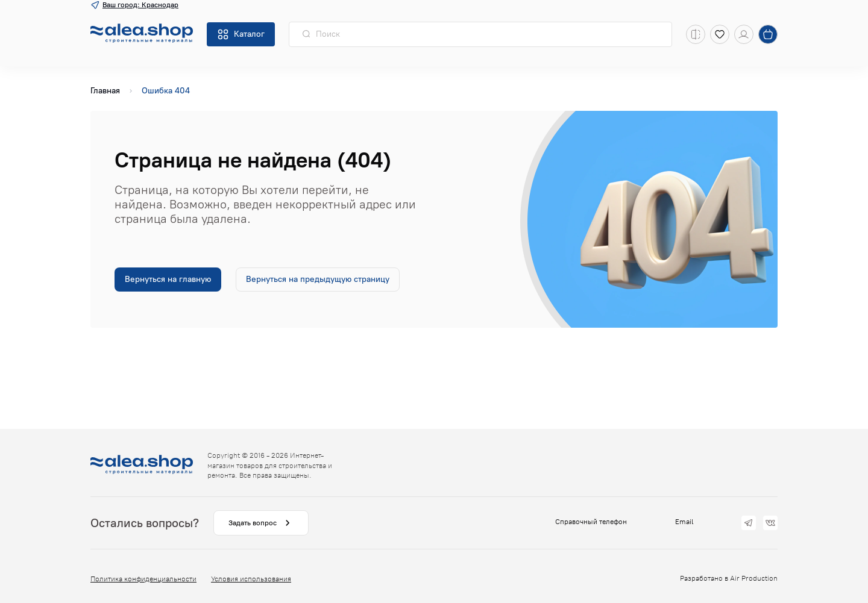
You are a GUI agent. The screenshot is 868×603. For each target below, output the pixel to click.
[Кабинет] (744, 34)
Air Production (754, 578)
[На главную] (142, 34)
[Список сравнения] (696, 34)
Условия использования (251, 579)
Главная (105, 91)
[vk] (770, 523)
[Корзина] (768, 34)
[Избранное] (720, 34)
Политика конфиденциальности (143, 579)
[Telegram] (749, 523)
